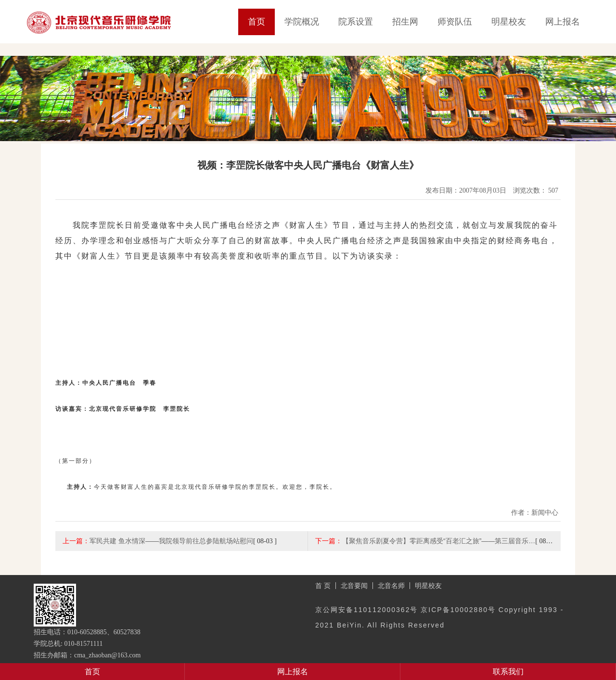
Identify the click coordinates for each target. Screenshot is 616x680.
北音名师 (391, 586)
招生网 (405, 22)
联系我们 (508, 672)
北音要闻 (354, 586)
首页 (257, 22)
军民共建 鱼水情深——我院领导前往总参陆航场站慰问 (171, 541)
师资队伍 (455, 22)
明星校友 (509, 22)
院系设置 (356, 22)
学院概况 (302, 22)
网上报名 (563, 22)
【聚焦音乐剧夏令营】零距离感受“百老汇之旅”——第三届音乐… (439, 541)
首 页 (323, 586)
